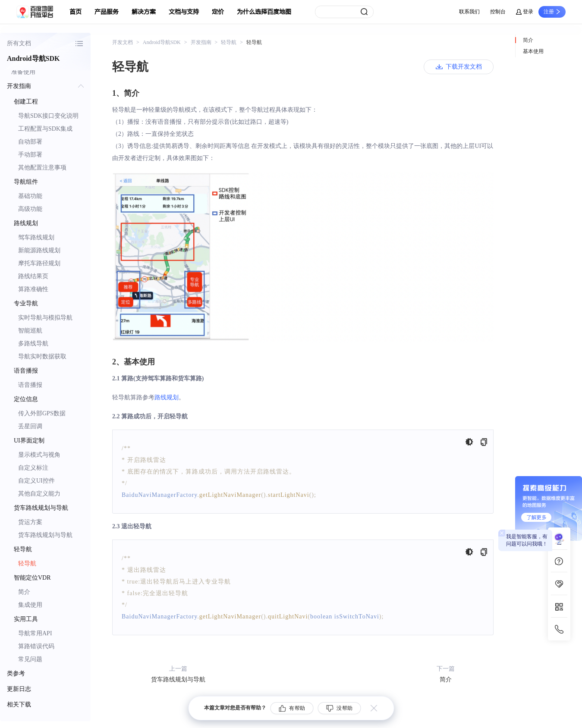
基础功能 (30, 196)
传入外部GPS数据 (42, 413)
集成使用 (30, 605)
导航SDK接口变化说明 (48, 116)
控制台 (498, 12)
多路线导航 (33, 344)
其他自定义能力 (39, 494)
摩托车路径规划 (39, 263)
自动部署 (30, 142)
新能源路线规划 (39, 250)
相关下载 (19, 704)
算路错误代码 (36, 646)
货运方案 (30, 522)
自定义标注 (33, 468)
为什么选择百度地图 (264, 12)
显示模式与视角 (39, 455)
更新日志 (19, 689)
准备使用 (23, 72)
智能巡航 (30, 331)
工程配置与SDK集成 (45, 129)
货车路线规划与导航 (45, 535)
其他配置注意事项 (42, 168)
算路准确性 (33, 289)
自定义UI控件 (36, 481)
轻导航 (27, 563)
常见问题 (30, 659)
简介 (24, 592)
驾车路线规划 (36, 237)
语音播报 (30, 385)
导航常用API (35, 633)
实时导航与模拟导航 (45, 318)
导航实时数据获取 (42, 356)
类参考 (16, 673)
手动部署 (30, 155)
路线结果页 (33, 276)
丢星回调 (30, 426)
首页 (76, 12)
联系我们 (469, 12)
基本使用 (533, 51)
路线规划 (167, 397)
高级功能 (30, 209)
